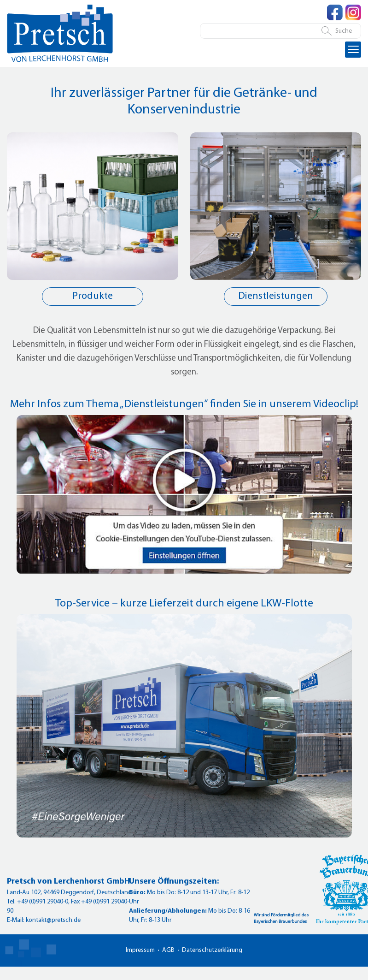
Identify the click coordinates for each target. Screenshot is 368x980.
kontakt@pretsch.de (53, 920)
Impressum (140, 950)
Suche (344, 31)
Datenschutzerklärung (212, 950)
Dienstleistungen (276, 296)
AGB (168, 950)
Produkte (93, 296)
